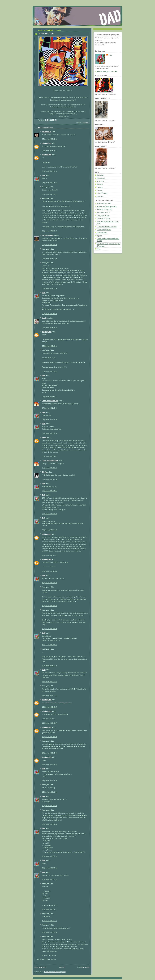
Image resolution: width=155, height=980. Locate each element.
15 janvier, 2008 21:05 (50, 806)
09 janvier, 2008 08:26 (50, 479)
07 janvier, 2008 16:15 (50, 420)
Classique (100, 175)
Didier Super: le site (103, 219)
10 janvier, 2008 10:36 (50, 583)
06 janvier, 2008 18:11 (50, 346)
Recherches (101, 178)
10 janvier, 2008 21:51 (50, 645)
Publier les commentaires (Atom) (55, 972)
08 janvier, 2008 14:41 (50, 456)
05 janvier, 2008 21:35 (50, 245)
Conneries (100, 196)
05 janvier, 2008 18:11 (50, 151)
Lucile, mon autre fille (104, 230)
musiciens (100, 181)
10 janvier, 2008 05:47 (50, 555)
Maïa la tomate (102, 233)
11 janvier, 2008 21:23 (50, 695)
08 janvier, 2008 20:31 (50, 468)
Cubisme (85, 122)
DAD (44, 176)
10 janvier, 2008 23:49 (50, 666)
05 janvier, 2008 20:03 (50, 231)
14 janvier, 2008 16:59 (50, 764)
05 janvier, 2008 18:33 (50, 183)
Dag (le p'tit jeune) (103, 216)
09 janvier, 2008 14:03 (50, 530)
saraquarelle (47, 132)
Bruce (44, 438)
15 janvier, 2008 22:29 (50, 856)
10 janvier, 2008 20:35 (50, 629)
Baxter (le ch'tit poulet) (104, 210)
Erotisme (100, 187)
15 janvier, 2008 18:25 (50, 781)
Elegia (44, 472)
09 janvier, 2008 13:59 (50, 514)
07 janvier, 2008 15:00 (50, 408)
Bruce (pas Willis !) (103, 213)
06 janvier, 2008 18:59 (50, 371)
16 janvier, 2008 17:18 (50, 932)
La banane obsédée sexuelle (107, 227)
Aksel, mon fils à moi (104, 204)
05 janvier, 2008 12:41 (50, 139)
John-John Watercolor (50, 401)
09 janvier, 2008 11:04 (50, 491)
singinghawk (47, 143)
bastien (45, 318)
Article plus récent (40, 967)
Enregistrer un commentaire (46, 960)
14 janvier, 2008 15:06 (50, 753)
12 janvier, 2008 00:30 (50, 737)
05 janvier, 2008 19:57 (50, 194)
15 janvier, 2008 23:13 (50, 879)
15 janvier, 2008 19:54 (50, 792)
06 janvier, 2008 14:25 (50, 328)
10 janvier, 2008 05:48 (50, 571)
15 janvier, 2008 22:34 (50, 868)
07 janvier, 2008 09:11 (50, 397)
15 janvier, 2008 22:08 (50, 824)
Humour (100, 190)
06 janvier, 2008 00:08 (50, 314)
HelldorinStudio (48, 235)
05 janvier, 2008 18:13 (50, 171)
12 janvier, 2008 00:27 (50, 723)
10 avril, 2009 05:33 (49, 955)
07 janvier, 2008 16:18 (50, 433)
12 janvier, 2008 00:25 (50, 707)
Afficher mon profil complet (107, 72)
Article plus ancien (84, 967)
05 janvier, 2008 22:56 (50, 259)
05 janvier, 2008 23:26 (50, 289)
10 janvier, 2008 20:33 (50, 606)
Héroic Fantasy (102, 193)
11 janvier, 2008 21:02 (50, 682)
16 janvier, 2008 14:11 (50, 909)
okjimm (99, 236)
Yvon (99, 249)
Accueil (62, 967)
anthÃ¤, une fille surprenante (107, 207)
